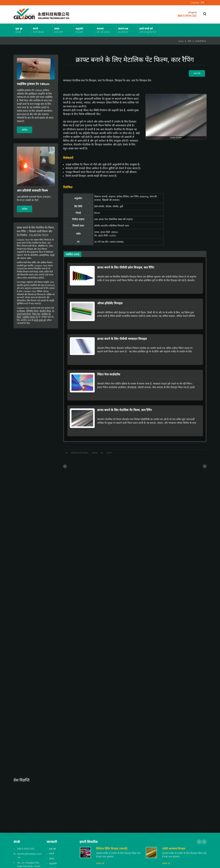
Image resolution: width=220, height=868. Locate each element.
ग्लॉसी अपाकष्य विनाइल (174, 830)
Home (181, 41)
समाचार (106, 30)
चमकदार (94, 435)
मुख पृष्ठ (22, 30)
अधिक (25, 130)
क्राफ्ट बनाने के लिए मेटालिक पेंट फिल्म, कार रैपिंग (126, 395)
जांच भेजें (197, 73)
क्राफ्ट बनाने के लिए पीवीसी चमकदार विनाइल (124, 331)
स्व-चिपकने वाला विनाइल (80, 435)
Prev (199, 824)
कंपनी (42, 30)
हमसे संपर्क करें (148, 30)
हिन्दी (203, 3)
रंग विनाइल (21, 311)
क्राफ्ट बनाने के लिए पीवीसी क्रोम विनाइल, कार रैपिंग (127, 267)
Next (204, 824)
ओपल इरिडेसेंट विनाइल (111, 299)
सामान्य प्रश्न (127, 30)
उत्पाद (63, 30)
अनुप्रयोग (84, 30)
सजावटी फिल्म (201, 41)
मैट (102, 435)
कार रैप (109, 435)
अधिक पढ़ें (100, 845)
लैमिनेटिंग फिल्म (32, 311)
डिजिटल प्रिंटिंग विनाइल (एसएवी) (112, 830)
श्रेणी (189, 41)
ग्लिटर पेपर (36, 314)
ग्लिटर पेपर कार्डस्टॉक (110, 363)
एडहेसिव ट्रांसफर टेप (30, 317)
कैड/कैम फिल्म (45, 311)
